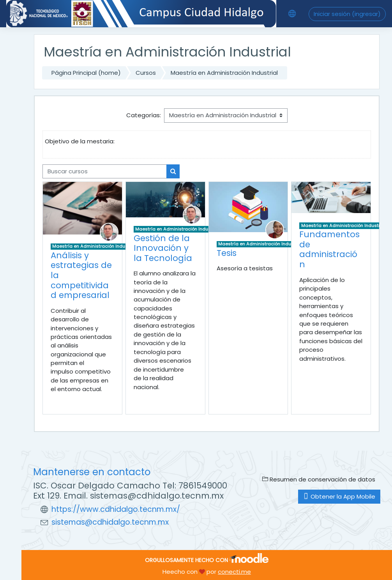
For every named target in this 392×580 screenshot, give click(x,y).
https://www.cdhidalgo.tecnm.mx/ (116, 509)
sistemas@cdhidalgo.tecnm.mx (110, 522)
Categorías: (144, 115)
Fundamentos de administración (329, 249)
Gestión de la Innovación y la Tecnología (163, 248)
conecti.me (234, 572)
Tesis (227, 253)
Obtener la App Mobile (339, 496)
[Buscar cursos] (105, 171)
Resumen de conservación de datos (319, 479)
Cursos (146, 73)
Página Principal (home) (86, 73)
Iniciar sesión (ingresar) (347, 14)
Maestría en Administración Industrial (224, 73)
